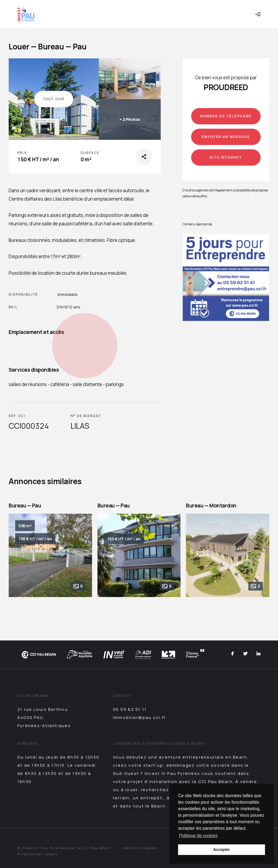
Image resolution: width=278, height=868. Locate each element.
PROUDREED (226, 87)
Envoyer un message (226, 137)
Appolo (51, 854)
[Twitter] (245, 654)
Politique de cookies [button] (198, 836)
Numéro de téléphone (226, 116)
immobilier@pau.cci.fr (139, 717)
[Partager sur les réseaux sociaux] (144, 157)
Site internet (226, 157)
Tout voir (54, 99)
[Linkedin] (258, 654)
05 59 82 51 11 (130, 709)
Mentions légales (141, 848)
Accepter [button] (222, 850)
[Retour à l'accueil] (26, 14)
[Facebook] (232, 654)
